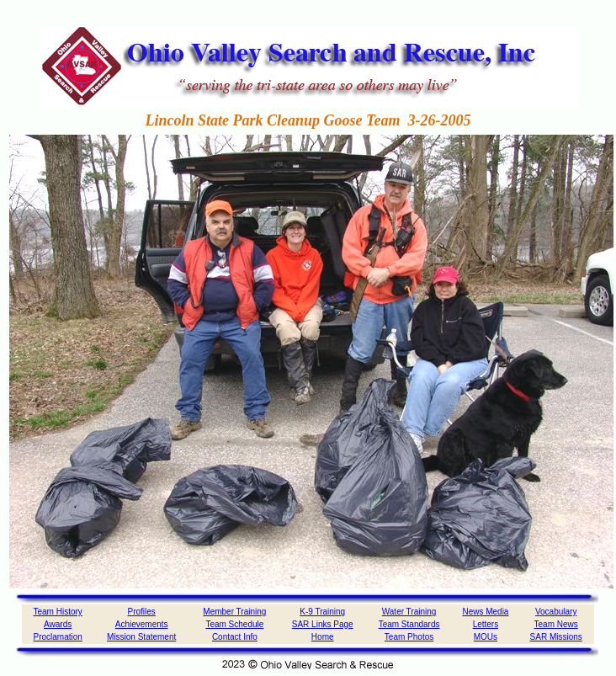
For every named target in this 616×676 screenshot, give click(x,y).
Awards (58, 624)
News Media (485, 612)
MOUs (486, 637)
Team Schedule (234, 624)
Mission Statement (141, 637)
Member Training (234, 612)
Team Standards (409, 624)
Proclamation (58, 637)
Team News (556, 624)
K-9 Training (322, 612)
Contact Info (235, 637)
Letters (486, 624)
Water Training (409, 612)
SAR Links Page (323, 624)
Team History (58, 612)
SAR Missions (556, 637)
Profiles (141, 612)
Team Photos (409, 637)
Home (323, 637)
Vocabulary (556, 612)
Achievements (142, 624)
